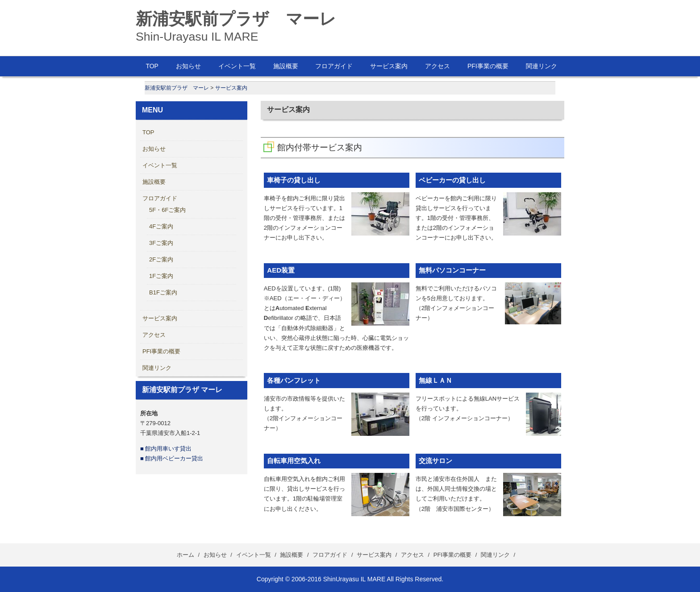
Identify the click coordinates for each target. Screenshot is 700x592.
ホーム (185, 555)
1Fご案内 (161, 276)
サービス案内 (389, 66)
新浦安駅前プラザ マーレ (236, 19)
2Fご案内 (161, 259)
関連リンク (542, 66)
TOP (152, 66)
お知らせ (188, 66)
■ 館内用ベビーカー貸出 (172, 458)
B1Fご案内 (163, 292)
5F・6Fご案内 (167, 210)
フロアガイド (334, 66)
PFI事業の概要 (488, 66)
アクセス (437, 66)
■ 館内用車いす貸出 (166, 449)
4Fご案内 (161, 226)
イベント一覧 (237, 66)
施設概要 (286, 66)
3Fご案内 (161, 243)
